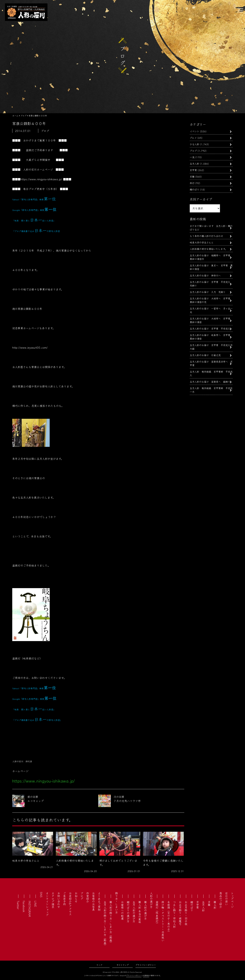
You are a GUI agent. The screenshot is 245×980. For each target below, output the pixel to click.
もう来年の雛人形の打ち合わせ (206, 236)
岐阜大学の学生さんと (202, 242)
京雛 (192, 176)
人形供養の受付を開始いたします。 (209, 249)
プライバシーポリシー (146, 965)
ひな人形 (194, 144)
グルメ (193, 138)
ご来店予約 (64, 899)
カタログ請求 (53, 900)
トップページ (232, 900)
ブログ (193, 151)
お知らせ (76, 897)
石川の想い (226, 899)
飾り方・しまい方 (117, 903)
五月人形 (194, 164)
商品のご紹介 (221, 900)
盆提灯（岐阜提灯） (157, 913)
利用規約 (146, 975)
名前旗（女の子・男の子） (169, 917)
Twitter (18, 905)
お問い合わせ (59, 900)
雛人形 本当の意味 (140, 912)
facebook (24, 906)
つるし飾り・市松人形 (174, 914)
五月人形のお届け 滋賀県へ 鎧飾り (210, 382)
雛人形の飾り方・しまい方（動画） (111, 922)
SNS (41, 895)
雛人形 (215, 905)
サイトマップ (123, 965)
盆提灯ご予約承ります (39, 150)
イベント (194, 131)
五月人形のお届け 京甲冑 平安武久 (211, 328)
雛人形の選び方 (145, 910)
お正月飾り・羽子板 (186, 913)
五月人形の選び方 (134, 912)
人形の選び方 (151, 900)
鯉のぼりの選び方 (128, 912)
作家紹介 (88, 897)
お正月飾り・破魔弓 (180, 913)
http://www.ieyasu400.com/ (30, 347)
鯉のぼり (194, 189)
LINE (36, 904)
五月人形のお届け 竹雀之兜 (205, 355)
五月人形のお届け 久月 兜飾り (208, 292)
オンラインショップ (47, 904)
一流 (192, 157)
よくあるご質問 (99, 901)
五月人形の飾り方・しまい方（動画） (105, 924)
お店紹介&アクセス (70, 904)
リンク (99, 965)
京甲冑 (193, 170)
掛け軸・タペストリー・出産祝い (163, 921)
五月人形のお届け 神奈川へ (205, 275)
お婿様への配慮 (122, 910)
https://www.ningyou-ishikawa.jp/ (41, 179)
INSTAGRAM (30, 909)
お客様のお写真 (93, 901)
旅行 (192, 183)
